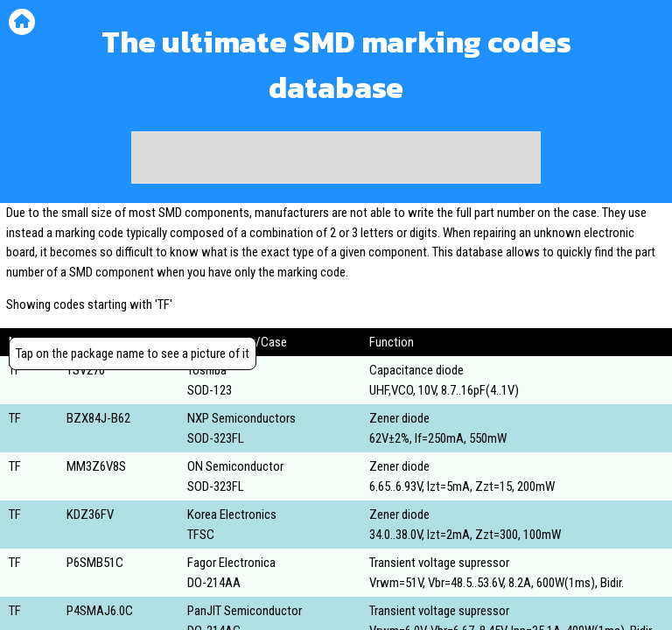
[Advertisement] (336, 157)
